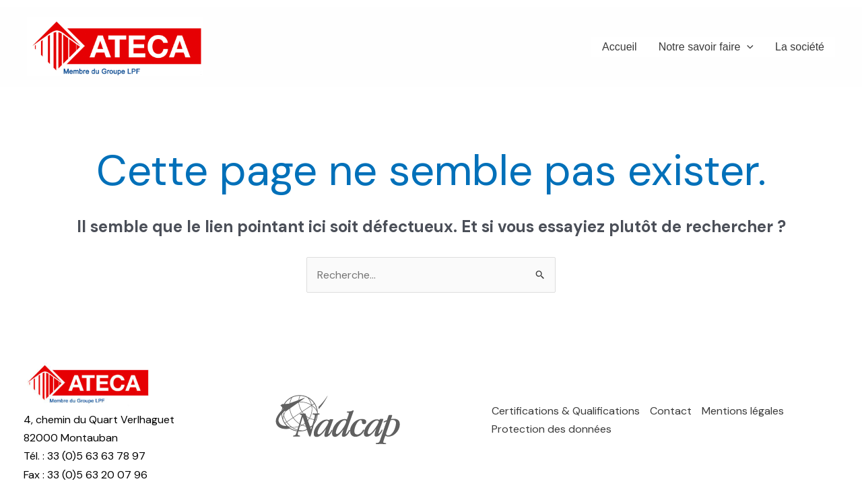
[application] (747, 47)
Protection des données (552, 429)
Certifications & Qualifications (566, 411)
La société (800, 47)
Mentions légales (743, 411)
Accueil (620, 47)
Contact (671, 411)
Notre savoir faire (706, 47)
